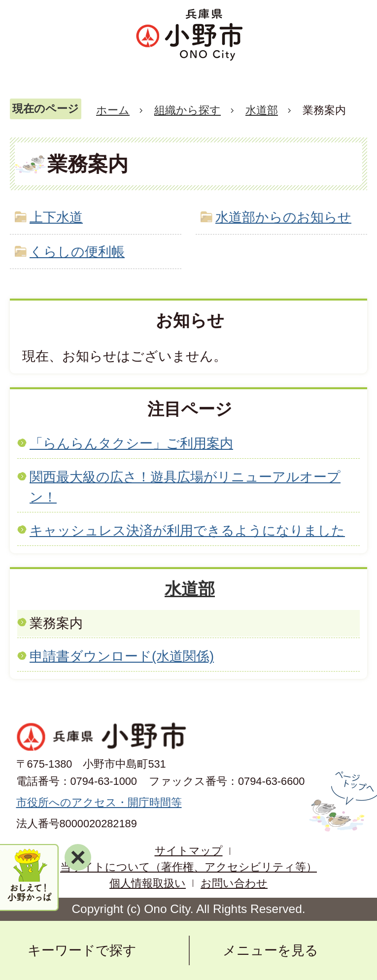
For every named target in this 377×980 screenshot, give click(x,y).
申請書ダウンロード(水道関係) (122, 656)
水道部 (262, 110)
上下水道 (56, 217)
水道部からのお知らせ (283, 217)
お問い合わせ (234, 883)
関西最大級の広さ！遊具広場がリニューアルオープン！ (185, 487)
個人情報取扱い (148, 883)
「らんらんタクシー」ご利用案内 (131, 443)
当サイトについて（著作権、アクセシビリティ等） (188, 867)
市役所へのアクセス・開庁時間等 (99, 802)
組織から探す (188, 110)
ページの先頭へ (342, 802)
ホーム (113, 110)
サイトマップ (189, 851)
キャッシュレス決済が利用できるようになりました (187, 530)
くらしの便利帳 (77, 252)
